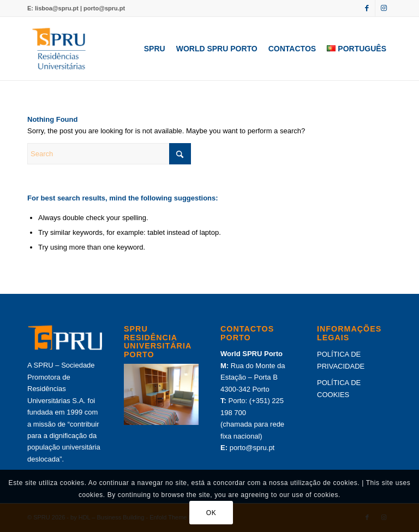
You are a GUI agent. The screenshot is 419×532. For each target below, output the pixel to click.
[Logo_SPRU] (59, 49)
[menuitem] (155, 49)
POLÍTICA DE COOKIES (339, 388)
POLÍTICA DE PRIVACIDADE (341, 360)
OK (211, 513)
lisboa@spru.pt (57, 8)
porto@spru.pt (104, 8)
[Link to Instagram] (384, 8)
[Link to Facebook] (367, 8)
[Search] (109, 154)
